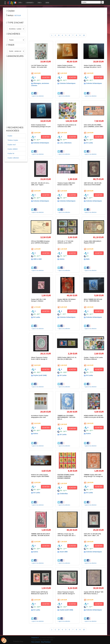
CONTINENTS (30, 3)
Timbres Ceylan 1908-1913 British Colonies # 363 (66, 184)
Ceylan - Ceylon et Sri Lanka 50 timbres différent (93, 358)
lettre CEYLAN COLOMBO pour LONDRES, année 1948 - (94, 126)
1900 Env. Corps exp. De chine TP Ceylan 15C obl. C (66, 535)
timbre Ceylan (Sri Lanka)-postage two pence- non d (93, 66)
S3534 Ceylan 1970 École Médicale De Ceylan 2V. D (40, 593)
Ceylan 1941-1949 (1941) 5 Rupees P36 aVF (92, 242)
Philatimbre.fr (35, 638)
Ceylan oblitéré (13, 149)
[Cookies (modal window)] (4, 640)
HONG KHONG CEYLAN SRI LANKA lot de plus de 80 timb (94, 416)
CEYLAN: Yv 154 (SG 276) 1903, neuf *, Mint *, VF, (92, 535)
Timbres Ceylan (13, 140)
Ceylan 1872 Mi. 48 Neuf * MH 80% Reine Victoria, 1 (94, 593)
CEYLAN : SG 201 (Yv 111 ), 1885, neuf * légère (40, 184)
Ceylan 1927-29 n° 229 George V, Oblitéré (38, 300)
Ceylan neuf (12, 145)
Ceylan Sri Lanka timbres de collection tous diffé (67, 126)
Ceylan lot (11, 153)
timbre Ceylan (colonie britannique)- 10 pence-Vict (66, 66)
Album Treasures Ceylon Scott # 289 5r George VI (39, 358)
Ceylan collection (13, 158)
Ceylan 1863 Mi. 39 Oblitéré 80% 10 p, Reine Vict (66, 300)
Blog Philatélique (46, 642)
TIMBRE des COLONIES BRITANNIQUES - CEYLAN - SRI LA (67, 417)
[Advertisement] (16, 92)
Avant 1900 (64, 552)
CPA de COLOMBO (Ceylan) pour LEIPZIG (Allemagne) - (40, 242)
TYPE (20, 3)
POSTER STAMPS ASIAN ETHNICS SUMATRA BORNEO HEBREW (66, 476)
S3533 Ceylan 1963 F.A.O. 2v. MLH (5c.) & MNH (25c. (67, 358)
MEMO (47, 3)
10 (84, 35)
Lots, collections (66, 143)
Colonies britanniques (68, 83)
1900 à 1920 (37, 259)
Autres (62, 259)
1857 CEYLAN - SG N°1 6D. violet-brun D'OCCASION (93, 184)
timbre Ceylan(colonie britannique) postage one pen (41, 126)
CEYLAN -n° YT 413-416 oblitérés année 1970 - (65, 242)
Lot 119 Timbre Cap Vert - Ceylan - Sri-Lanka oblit (40, 66)
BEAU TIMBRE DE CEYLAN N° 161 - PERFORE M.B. (93, 300)
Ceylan (10, 136)
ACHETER (46, 77)
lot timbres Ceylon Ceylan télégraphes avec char (40, 416)
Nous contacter (36, 642)
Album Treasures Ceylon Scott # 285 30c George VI (66, 593)
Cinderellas (64, 494)
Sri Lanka (89, 143)
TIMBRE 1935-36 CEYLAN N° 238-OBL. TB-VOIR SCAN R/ (41, 535)
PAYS (40, 3)
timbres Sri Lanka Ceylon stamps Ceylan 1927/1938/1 (40, 476)
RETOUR (18, 16)
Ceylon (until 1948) (40, 375)
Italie (88, 259)
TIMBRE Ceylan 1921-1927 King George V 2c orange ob (93, 476)
